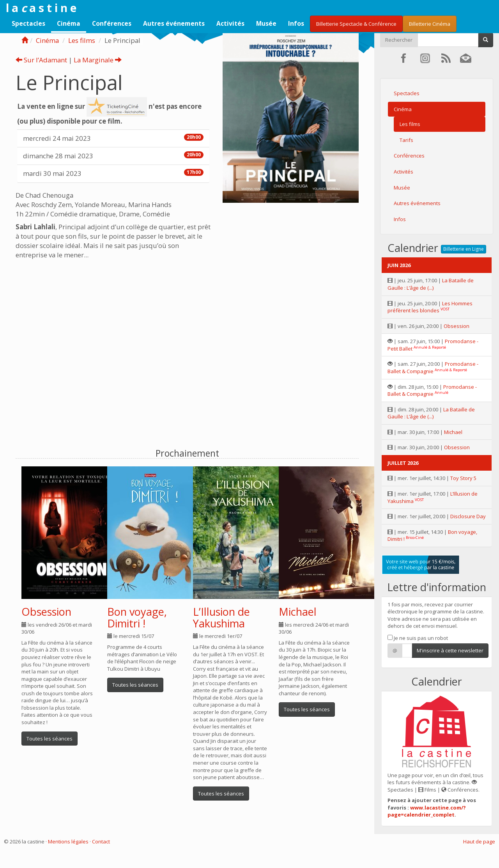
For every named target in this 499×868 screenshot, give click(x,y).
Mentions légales (68, 841)
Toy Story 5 (463, 478)
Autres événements (174, 23)
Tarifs (406, 140)
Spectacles (28, 23)
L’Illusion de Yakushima (221, 617)
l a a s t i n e (41, 8)
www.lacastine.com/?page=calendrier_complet (427, 811)
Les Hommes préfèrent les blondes (430, 307)
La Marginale (98, 60)
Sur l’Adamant (41, 60)
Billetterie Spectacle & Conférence (356, 24)
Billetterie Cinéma (430, 24)
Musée (266, 23)
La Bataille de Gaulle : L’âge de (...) (431, 284)
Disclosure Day (468, 516)
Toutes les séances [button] (50, 739)
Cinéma (69, 23)
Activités (230, 23)
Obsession (46, 612)
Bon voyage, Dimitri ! (137, 617)
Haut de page (479, 841)
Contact (101, 841)
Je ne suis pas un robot (418, 638)
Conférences (112, 23)
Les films (82, 40)
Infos (296, 23)
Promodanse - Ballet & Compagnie (433, 368)
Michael (298, 612)
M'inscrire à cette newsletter (450, 650)
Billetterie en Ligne (464, 249)
